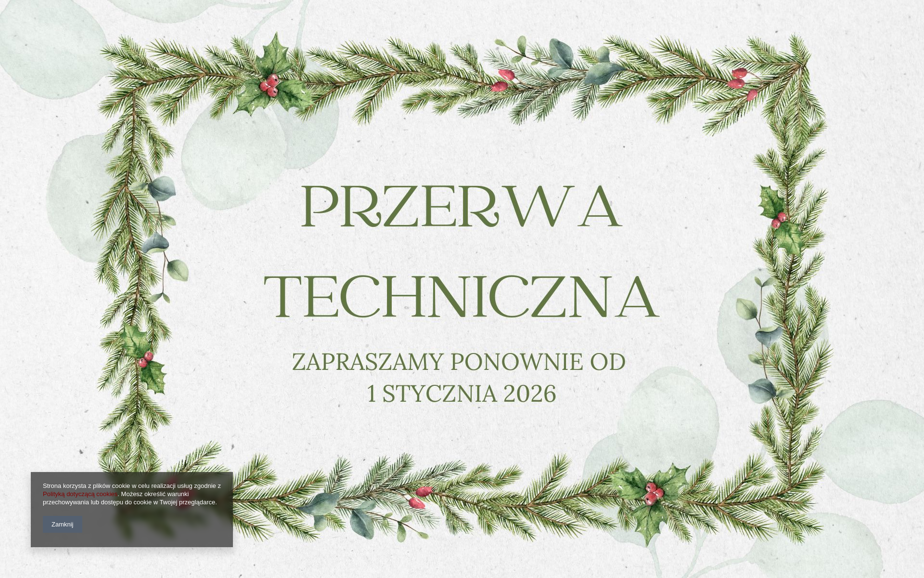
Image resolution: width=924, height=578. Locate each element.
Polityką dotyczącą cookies (80, 494)
